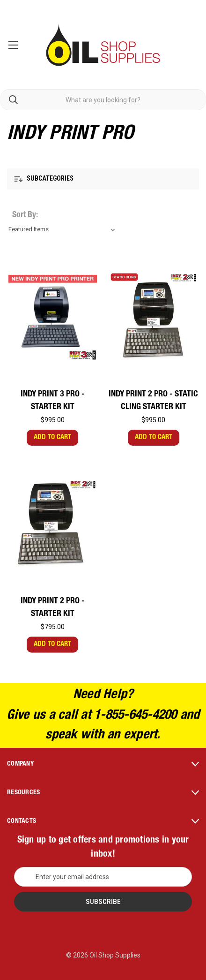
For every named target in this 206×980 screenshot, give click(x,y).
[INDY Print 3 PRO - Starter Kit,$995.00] (53, 316)
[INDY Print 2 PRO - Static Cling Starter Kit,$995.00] (154, 316)
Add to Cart (52, 437)
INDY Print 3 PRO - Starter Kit (53, 401)
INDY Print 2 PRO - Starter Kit (53, 608)
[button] (103, 179)
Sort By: (25, 215)
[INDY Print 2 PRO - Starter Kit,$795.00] (53, 523)
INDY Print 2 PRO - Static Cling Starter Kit (153, 401)
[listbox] (64, 229)
